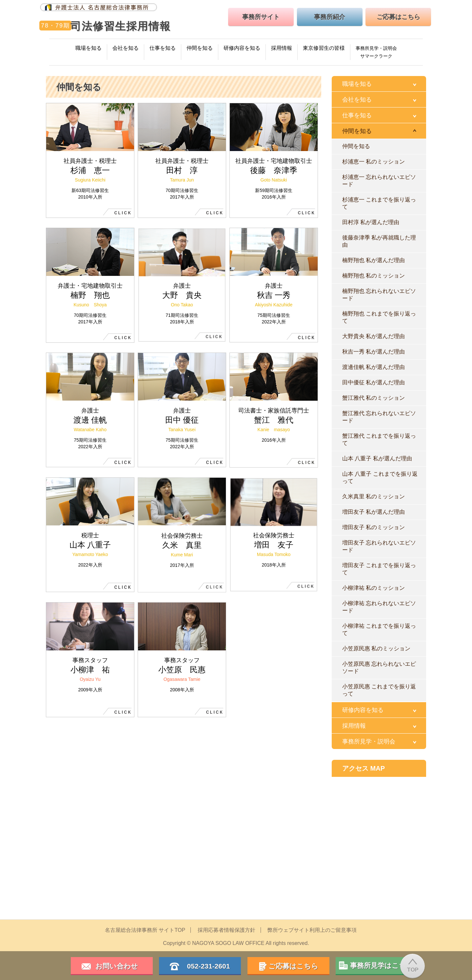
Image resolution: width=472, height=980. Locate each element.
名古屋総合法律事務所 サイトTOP (145, 930)
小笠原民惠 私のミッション (376, 649)
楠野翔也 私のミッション (374, 276)
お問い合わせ (117, 966)
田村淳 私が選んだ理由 (371, 222)
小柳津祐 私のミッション (374, 588)
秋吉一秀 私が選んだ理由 (374, 352)
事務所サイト (261, 17)
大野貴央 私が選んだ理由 (374, 336)
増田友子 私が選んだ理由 (374, 512)
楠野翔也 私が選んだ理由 (374, 260)
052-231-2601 (205, 966)
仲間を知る (356, 146)
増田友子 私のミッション (374, 527)
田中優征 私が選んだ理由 (374, 383)
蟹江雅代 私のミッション (374, 398)
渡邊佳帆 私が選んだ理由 (374, 367)
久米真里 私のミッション (374, 497)
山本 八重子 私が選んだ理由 (377, 459)
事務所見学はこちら (382, 965)
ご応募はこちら (398, 17)
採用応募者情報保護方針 (226, 930)
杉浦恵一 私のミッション (374, 162)
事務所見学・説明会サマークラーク (376, 52)
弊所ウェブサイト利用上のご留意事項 (312, 930)
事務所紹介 (330, 17)
